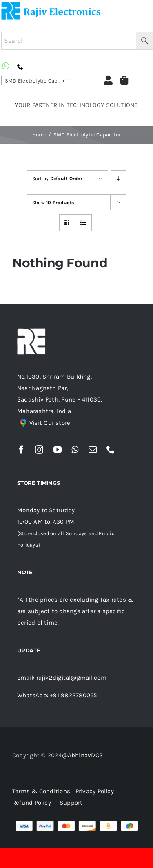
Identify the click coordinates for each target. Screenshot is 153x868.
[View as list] (83, 223)
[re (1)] (51, 5)
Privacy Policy (95, 791)
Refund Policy (32, 803)
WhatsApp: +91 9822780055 (57, 695)
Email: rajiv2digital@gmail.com (62, 678)
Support (71, 803)
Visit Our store (50, 423)
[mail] (93, 450)
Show (53, 203)
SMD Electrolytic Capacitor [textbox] (39, 81)
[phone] (111, 450)
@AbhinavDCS (82, 755)
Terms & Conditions (43, 791)
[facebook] (21, 450)
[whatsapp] (75, 450)
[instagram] (39, 450)
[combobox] (38, 80)
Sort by (57, 179)
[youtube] (58, 450)
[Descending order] (119, 179)
